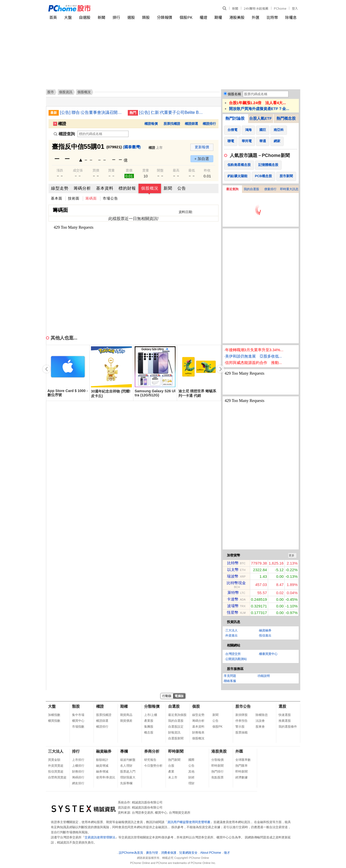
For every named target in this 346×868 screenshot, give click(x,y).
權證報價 (151, 124)
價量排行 (270, 189)
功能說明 (264, 676)
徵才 (227, 853)
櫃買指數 (54, 721)
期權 (218, 17)
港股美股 (237, 17)
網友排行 (78, 783)
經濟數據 (241, 777)
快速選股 (285, 715)
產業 (171, 772)
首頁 (53, 17)
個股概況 (150, 188)
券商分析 (152, 751)
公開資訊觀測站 (236, 659)
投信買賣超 (56, 772)
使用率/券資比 (106, 777)
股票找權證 (172, 124)
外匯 (256, 17)
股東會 (260, 727)
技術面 (74, 198)
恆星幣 (233, 612)
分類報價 (165, 17)
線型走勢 (60, 188)
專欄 (124, 751)
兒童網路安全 (188, 853)
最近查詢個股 (177, 715)
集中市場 (78, 715)
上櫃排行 (78, 766)
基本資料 (105, 188)
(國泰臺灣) (132, 147)
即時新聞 (176, 751)
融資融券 (265, 630)
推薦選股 (285, 721)
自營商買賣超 (57, 777)
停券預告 (241, 721)
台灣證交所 (233, 654)
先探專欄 (126, 783)
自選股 (85, 17)
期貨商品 (126, 715)
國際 (191, 760)
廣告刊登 (152, 853)
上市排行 (78, 760)
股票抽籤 (241, 732)
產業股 (149, 721)
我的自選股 (251, 189)
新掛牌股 (241, 715)
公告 (182, 188)
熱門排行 (217, 772)
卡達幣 (233, 599)
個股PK (186, 17)
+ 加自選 (202, 159)
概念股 (149, 732)
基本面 (57, 198)
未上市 (173, 777)
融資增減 (102, 766)
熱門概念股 (286, 118)
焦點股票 (217, 777)
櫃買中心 (78, 721)
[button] (221, 369)
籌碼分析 (82, 188)
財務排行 (78, 772)
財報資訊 (174, 732)
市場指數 (78, 727)
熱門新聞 (174, 760)
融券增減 (102, 772)
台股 (171, 766)
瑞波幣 (233, 576)
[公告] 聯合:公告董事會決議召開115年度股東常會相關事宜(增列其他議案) (92, 112)
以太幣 (233, 570)
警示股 (240, 727)
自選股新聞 (176, 738)
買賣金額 (54, 760)
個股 (196, 706)
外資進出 (232, 635)
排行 (116, 17)
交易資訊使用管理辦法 (100, 837)
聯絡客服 (230, 681)
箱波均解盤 (128, 760)
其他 (191, 772)
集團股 (149, 727)
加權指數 (54, 715)
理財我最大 (128, 777)
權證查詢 (64, 134)
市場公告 (110, 198)
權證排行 (209, 124)
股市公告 (243, 706)
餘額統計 (102, 760)
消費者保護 (169, 853)
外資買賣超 (56, 766)
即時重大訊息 (289, 189)
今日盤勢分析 (153, 766)
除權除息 (262, 715)
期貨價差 (126, 721)
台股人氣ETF (260, 118)
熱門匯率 (241, 766)
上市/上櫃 (151, 715)
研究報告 (150, 760)
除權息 (291, 17)
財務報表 (198, 732)
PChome (280, 8)
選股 (131, 17)
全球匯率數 (243, 760)
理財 (191, 783)
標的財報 (127, 188)
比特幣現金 (236, 583)
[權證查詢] (103, 134)
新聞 (235, 8)
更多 (292, 555)
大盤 (68, 17)
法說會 (260, 721)
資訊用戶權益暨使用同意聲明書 (189, 822)
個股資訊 (66, 92)
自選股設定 (176, 727)
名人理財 (126, 766)
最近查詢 (232, 189)
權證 (203, 17)
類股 (146, 17)
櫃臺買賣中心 (268, 654)
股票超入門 (128, 772)
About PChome (211, 853)
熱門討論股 (235, 118)
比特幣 (272, 17)
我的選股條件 (288, 727)
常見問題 (230, 676)
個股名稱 (234, 94)
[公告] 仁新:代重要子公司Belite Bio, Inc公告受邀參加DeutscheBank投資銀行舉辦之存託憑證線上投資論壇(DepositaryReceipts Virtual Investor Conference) (171, 112)
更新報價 (202, 147)
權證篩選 (191, 124)
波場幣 (233, 606)
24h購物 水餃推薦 (256, 8)
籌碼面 (91, 198)
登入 (295, 8)
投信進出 (265, 635)
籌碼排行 (78, 777)
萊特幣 (233, 592)
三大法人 (232, 630)
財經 (191, 777)
